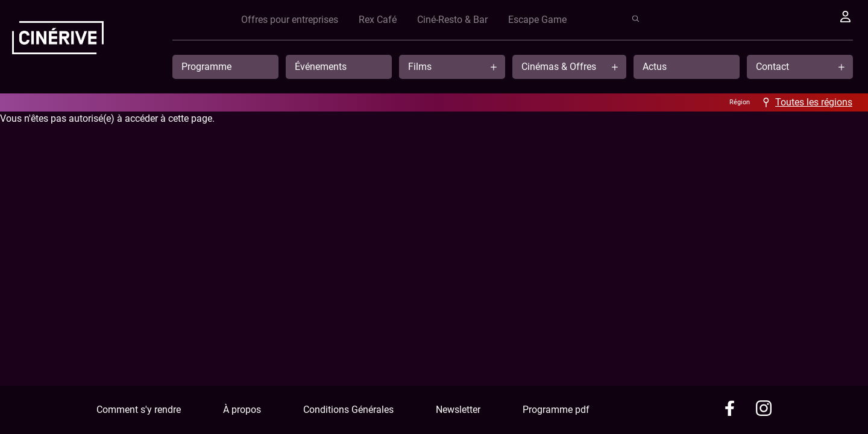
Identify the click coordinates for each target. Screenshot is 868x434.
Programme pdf (556, 410)
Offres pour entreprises (508, 20)
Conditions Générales (348, 410)
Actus (655, 67)
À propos (242, 410)
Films (420, 67)
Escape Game (756, 20)
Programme (206, 67)
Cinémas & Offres (559, 67)
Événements (321, 67)
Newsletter (458, 410)
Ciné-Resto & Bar (671, 20)
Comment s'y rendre (139, 410)
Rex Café (596, 20)
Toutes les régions (814, 102)
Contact (772, 67)
